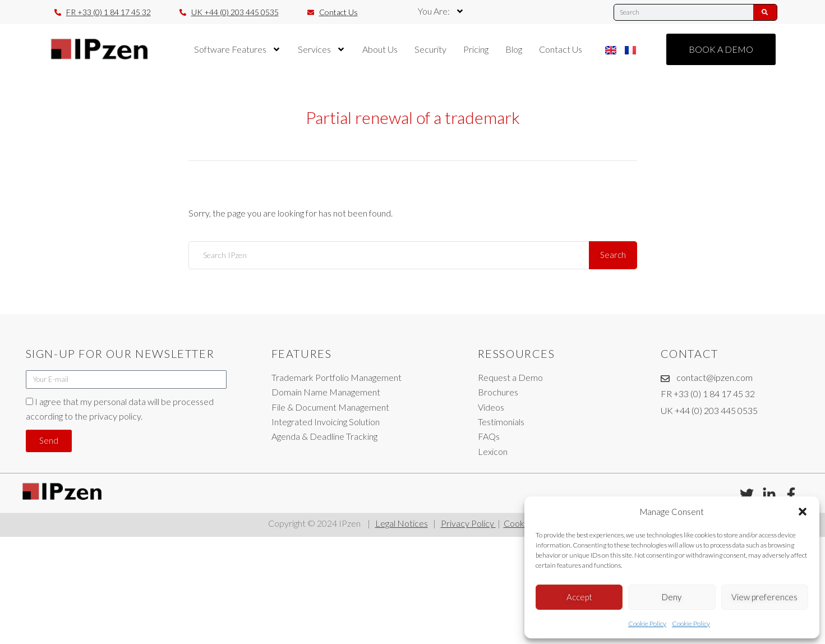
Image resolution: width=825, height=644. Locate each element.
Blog (514, 49)
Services (322, 49)
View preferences (764, 597)
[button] (803, 512)
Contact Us (561, 49)
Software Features (238, 49)
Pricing (476, 49)
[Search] (765, 12)
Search (613, 255)
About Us (380, 49)
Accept (579, 597)
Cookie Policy (647, 624)
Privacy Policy (468, 523)
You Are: (441, 11)
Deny (672, 597)
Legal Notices (402, 523)
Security (430, 49)
